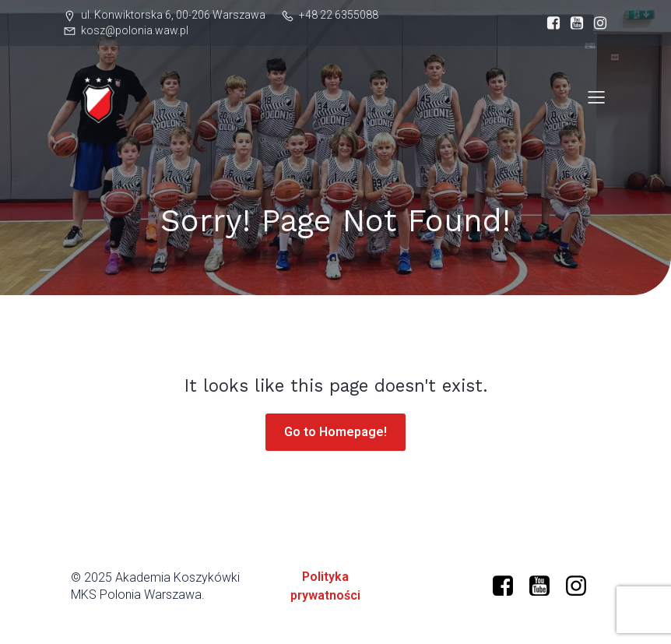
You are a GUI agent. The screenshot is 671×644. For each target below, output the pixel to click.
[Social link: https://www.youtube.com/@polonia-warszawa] (573, 23)
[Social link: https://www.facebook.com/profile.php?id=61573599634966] (550, 23)
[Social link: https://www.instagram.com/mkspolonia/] (596, 23)
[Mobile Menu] (596, 97)
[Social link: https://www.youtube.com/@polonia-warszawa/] (545, 586)
